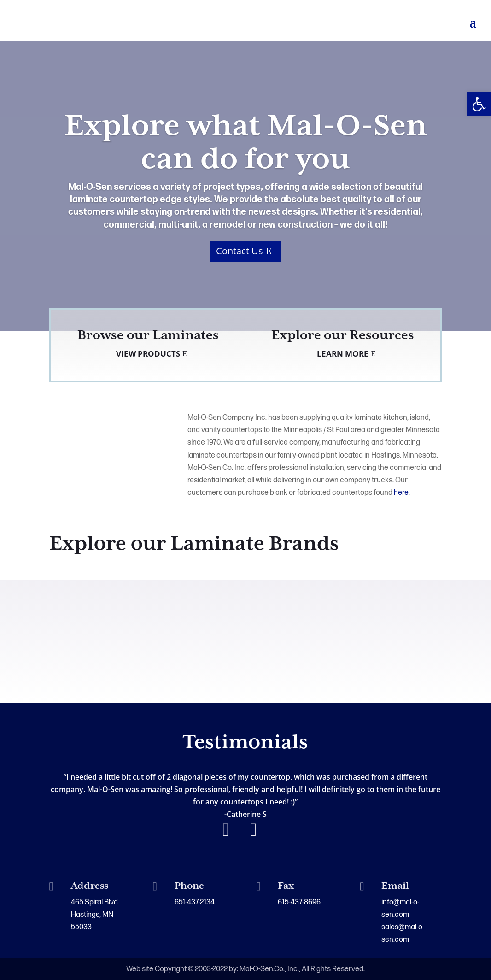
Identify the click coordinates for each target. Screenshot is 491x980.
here (401, 493)
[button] (479, 104)
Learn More (343, 354)
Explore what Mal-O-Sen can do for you (246, 147)
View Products (148, 354)
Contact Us (240, 255)
